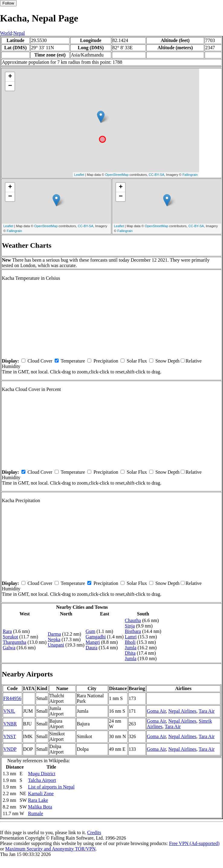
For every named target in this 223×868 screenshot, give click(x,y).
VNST (10, 736)
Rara (7, 631)
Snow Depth (167, 361)
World (6, 33)
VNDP (10, 749)
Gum (90, 631)
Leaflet (79, 175)
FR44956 (12, 698)
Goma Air (156, 711)
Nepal (19, 33)
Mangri (93, 642)
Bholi (130, 642)
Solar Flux (137, 361)
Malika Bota (40, 807)
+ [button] (10, 77)
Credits (94, 833)
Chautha (133, 620)
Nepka (54, 639)
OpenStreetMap (117, 175)
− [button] (10, 86)
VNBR (10, 724)
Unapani (56, 645)
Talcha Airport (42, 780)
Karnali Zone (41, 794)
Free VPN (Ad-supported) (194, 843)
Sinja (130, 626)
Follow (8, 3)
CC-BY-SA (157, 175)
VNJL (9, 711)
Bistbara (133, 631)
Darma (54, 634)
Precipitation (106, 361)
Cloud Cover (40, 361)
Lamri (131, 637)
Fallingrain (190, 175)
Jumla (131, 648)
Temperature (73, 361)
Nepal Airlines (182, 711)
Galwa (9, 648)
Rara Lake (38, 800)
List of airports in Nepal (51, 787)
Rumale (36, 813)
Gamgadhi (96, 637)
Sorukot (10, 637)
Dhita (130, 653)
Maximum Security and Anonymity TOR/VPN (50, 849)
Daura (91, 648)
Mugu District (42, 774)
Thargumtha (15, 642)
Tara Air (207, 711)
